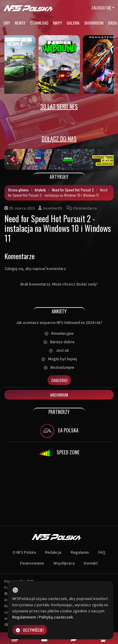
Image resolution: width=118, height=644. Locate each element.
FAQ (102, 552)
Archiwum (59, 395)
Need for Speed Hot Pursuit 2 (73, 190)
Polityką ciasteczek (56, 617)
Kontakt (91, 563)
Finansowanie (32, 563)
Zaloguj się (101, 7)
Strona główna (18, 190)
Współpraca (64, 563)
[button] (13, 159)
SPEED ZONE (59, 453)
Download (39, 23)
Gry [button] (7, 23)
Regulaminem (24, 617)
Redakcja (53, 552)
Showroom (94, 23)
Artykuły (40, 190)
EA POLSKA (59, 431)
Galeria (73, 23)
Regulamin (80, 552)
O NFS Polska (24, 552)
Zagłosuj (59, 380)
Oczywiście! (30, 630)
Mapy (58, 23)
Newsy (20, 23)
